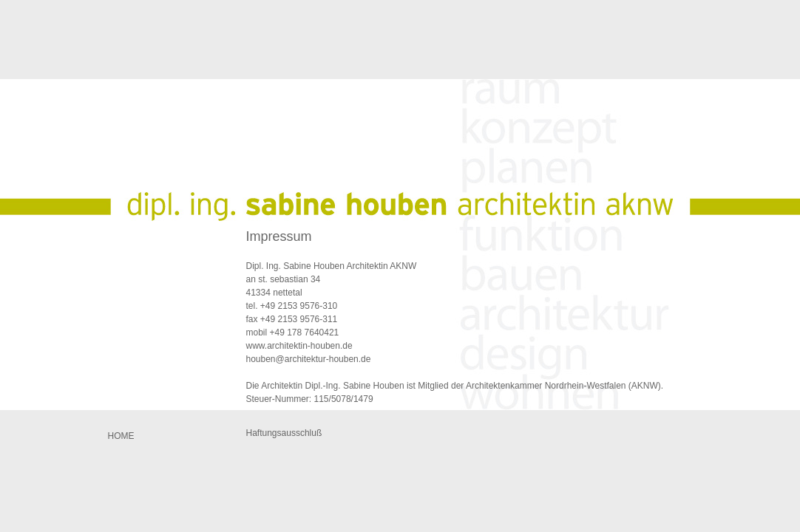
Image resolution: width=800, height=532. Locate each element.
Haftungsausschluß (284, 433)
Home (121, 436)
